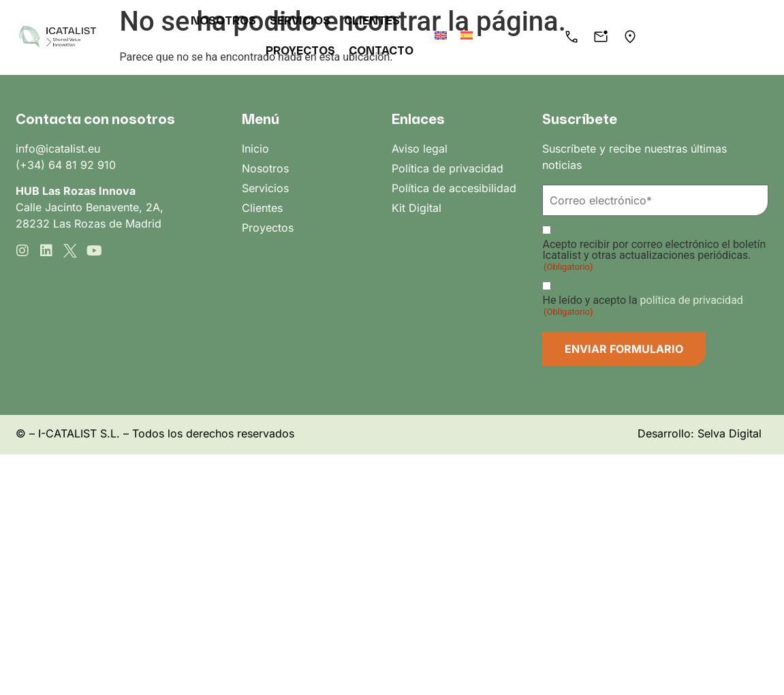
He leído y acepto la (642, 306)
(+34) (32, 165)
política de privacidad (692, 300)
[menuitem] (465, 35)
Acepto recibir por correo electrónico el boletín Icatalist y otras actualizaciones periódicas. (654, 256)
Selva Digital (730, 433)
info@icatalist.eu (58, 149)
